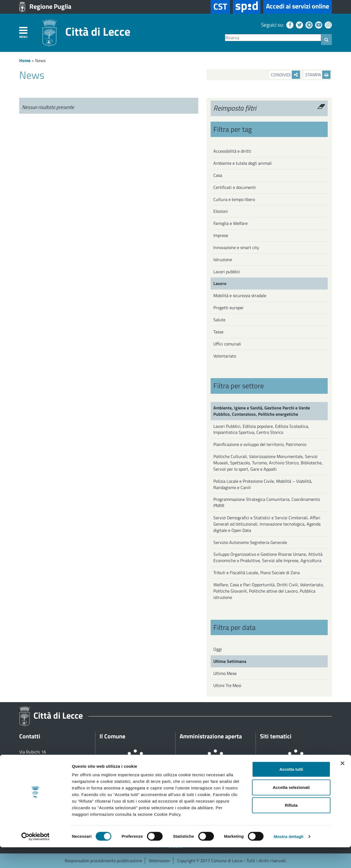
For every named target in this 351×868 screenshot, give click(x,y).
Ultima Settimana (230, 661)
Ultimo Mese (225, 673)
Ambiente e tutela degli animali (243, 163)
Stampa (318, 75)
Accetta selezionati (291, 808)
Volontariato (225, 356)
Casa (218, 175)
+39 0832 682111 (43, 764)
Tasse (218, 332)
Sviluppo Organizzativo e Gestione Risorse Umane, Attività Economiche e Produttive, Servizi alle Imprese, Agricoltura (268, 557)
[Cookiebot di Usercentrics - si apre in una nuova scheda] (36, 857)
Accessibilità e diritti (232, 151)
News (40, 60)
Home (25, 60)
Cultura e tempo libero (234, 199)
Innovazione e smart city (236, 247)
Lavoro (220, 283)
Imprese (221, 235)
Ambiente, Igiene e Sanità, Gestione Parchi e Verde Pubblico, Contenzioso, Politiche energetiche (262, 411)
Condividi (285, 75)
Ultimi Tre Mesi (227, 685)
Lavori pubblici (227, 272)
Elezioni (221, 211)
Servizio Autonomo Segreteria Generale (250, 542)
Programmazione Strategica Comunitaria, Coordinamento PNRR (267, 502)
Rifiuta (291, 826)
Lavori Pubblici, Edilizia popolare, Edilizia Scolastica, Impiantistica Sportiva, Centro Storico (261, 429)
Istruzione (223, 259)
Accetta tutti (291, 790)
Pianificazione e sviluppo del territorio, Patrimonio (260, 444)
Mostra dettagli (288, 857)
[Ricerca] (273, 38)
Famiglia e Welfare (230, 223)
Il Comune (112, 736)
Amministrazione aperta (211, 736)
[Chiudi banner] (342, 784)
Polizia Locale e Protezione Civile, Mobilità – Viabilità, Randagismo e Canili (263, 484)
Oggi (218, 649)
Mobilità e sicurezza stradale (240, 295)
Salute (219, 320)
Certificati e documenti (235, 187)
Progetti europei (228, 308)
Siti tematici (276, 736)
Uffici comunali (227, 344)
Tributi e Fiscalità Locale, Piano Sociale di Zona (257, 573)
